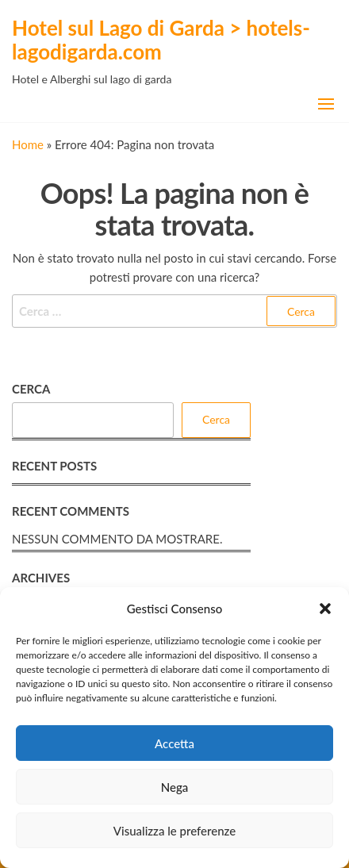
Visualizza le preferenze (174, 831)
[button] (325, 609)
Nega (175, 787)
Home (28, 144)
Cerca (31, 389)
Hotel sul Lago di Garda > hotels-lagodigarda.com (161, 40)
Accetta (174, 743)
